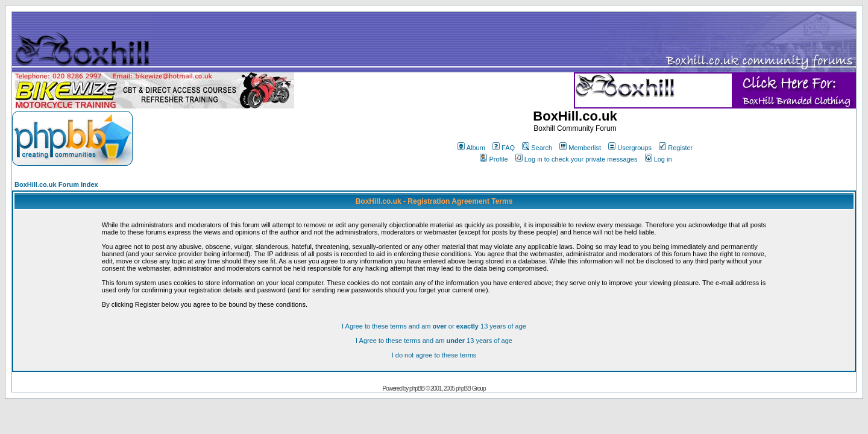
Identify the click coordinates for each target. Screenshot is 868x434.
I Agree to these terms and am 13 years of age (434, 341)
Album (471, 148)
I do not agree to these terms (434, 355)
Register (676, 148)
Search (537, 148)
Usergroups (630, 148)
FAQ (504, 148)
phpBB (417, 388)
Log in (659, 159)
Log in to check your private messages (577, 159)
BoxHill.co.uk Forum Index (56, 184)
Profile (494, 159)
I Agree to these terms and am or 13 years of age (434, 326)
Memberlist (580, 148)
